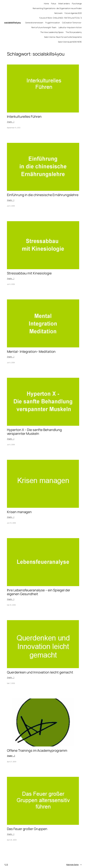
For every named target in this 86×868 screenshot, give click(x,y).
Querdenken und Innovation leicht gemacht (40, 672)
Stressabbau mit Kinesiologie (29, 273)
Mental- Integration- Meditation (31, 351)
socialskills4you (12, 23)
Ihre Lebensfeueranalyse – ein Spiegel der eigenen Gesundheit (39, 592)
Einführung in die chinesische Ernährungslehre (43, 195)
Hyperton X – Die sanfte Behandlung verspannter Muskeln (34, 432)
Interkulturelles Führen (24, 116)
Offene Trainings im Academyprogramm (37, 750)
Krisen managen (19, 512)
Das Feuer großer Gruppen (27, 829)
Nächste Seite (74, 865)
